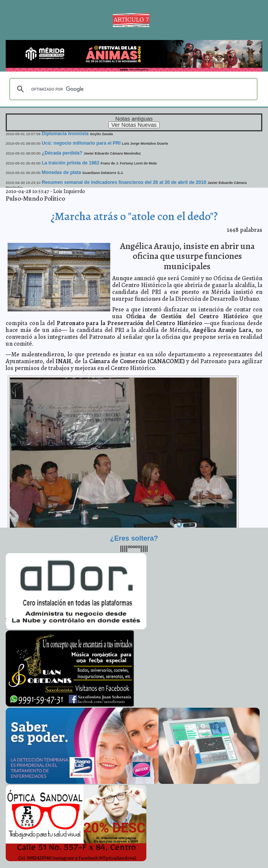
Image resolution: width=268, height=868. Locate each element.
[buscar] (132, 89)
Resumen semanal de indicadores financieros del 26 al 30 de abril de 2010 (124, 182)
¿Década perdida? (62, 153)
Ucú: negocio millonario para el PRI (81, 143)
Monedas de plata (61, 172)
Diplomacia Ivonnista (65, 134)
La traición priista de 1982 (71, 163)
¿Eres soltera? (134, 538)
